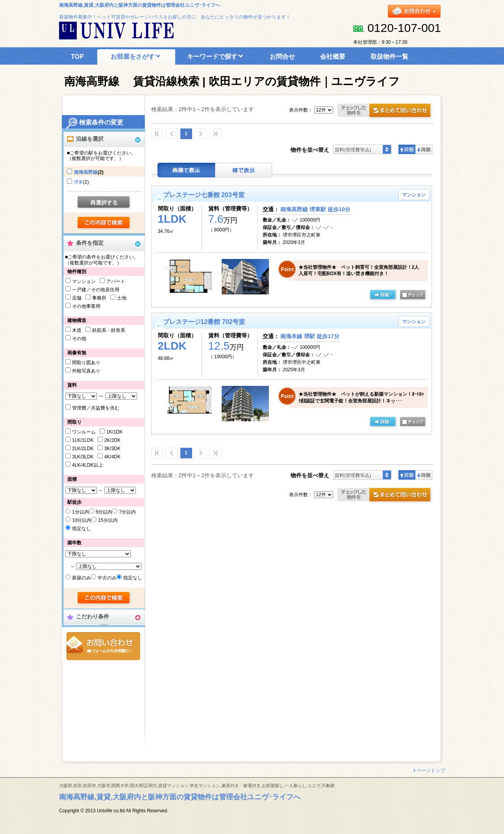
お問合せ (103, 646)
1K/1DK (114, 432)
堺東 (78, 182)
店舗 (77, 298)
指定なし (82, 529)
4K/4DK (112, 457)
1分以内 (81, 512)
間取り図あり (86, 363)
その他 (79, 339)
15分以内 (108, 520)
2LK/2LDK (83, 449)
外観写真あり (86, 371)
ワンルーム (84, 432)
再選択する (104, 203)
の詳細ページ (383, 295)
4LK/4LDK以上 (88, 465)
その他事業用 (86, 306)
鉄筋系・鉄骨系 (109, 330)
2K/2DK (112, 440)
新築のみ (82, 578)
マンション (84, 281)
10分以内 (82, 520)
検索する (104, 223)
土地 (122, 298)
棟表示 (244, 170)
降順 (424, 149)
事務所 (99, 298)
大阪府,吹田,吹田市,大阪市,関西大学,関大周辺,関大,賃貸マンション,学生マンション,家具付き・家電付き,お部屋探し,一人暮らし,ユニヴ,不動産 (197, 786)
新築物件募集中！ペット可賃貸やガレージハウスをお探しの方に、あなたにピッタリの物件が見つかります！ (175, 17)
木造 (77, 330)
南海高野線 (86, 172)
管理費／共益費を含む (96, 408)
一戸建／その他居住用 (96, 290)
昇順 (407, 149)
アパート (116, 281)
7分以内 (127, 512)
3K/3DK (112, 449)
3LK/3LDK (83, 457)
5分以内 (104, 512)
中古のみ (107, 578)
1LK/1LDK (83, 440)
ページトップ (431, 771)
